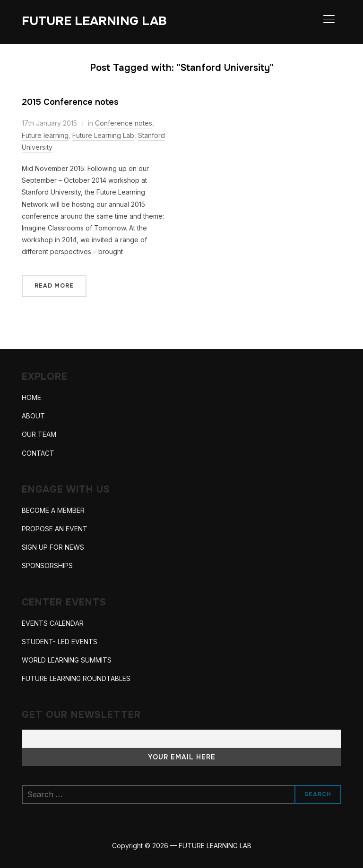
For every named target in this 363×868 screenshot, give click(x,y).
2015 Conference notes (70, 102)
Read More (54, 286)
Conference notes (124, 123)
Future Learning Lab (103, 135)
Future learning (45, 135)
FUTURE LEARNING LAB (94, 21)
